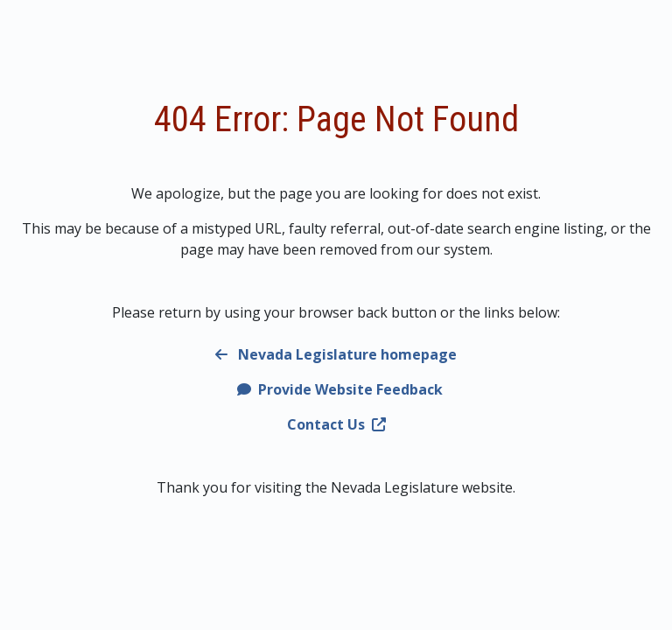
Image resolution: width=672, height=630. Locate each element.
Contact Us (336, 424)
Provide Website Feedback (340, 389)
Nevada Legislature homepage (336, 354)
